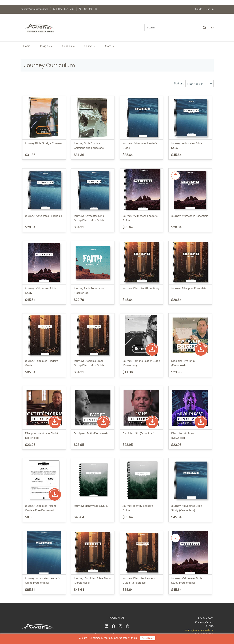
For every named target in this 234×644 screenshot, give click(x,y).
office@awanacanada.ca (199, 628)
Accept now (148, 638)
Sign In (199, 9)
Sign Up (210, 9)
